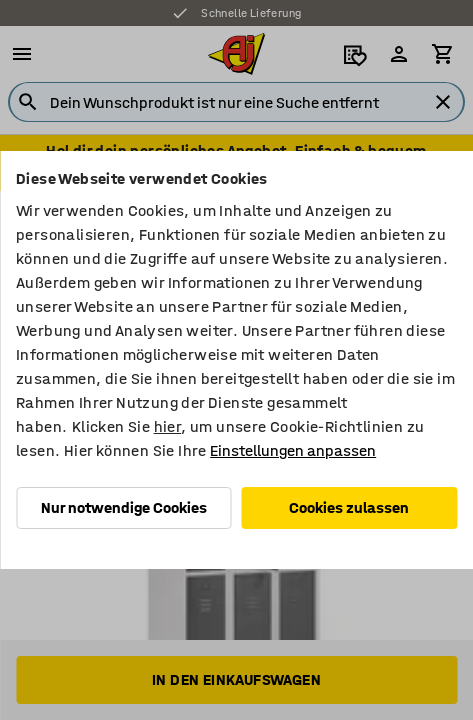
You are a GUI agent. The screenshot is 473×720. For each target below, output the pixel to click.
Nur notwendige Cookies (124, 507)
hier (168, 426)
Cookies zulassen (349, 507)
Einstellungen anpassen (293, 450)
